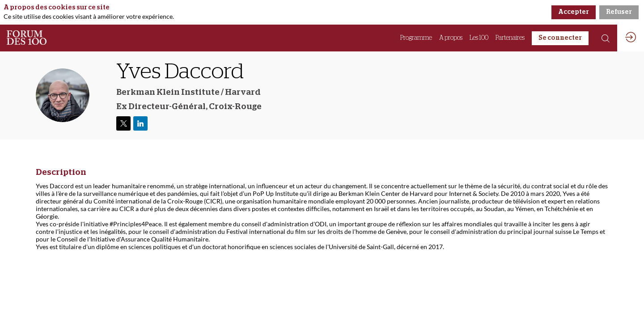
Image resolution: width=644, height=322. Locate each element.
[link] (416, 38)
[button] (560, 38)
